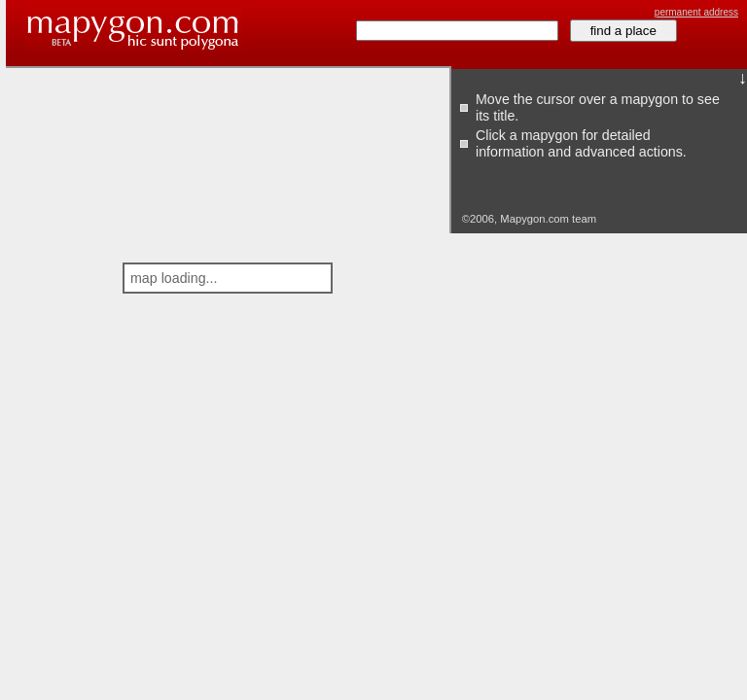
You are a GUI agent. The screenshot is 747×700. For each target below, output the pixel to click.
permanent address (696, 12)
